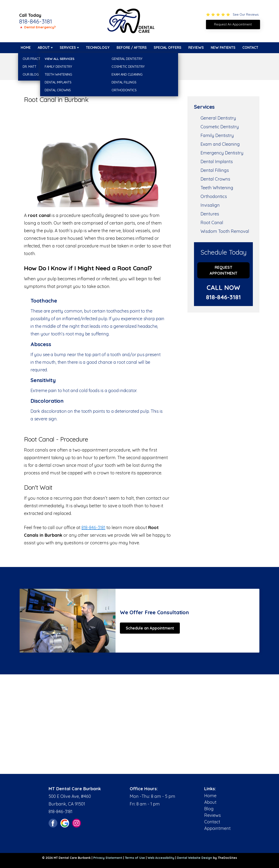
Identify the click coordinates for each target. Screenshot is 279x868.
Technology (98, 47)
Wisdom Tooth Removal (225, 231)
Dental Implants (217, 162)
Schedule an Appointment (150, 628)
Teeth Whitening (217, 188)
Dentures (210, 214)
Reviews (196, 47)
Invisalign (210, 205)
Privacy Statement (108, 858)
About (44, 47)
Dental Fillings (215, 170)
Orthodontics (214, 196)
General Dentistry (218, 118)
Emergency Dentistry (222, 153)
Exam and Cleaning (220, 144)
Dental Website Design (195, 858)
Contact (250, 47)
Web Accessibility (161, 858)
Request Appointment (224, 270)
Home (26, 47)
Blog (209, 809)
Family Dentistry (217, 135)
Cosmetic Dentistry (220, 127)
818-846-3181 (36, 21)
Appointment (217, 828)
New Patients (223, 47)
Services (68, 47)
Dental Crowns (215, 179)
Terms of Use (135, 858)
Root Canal (212, 222)
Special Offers (168, 47)
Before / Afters (132, 47)
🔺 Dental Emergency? (37, 27)
